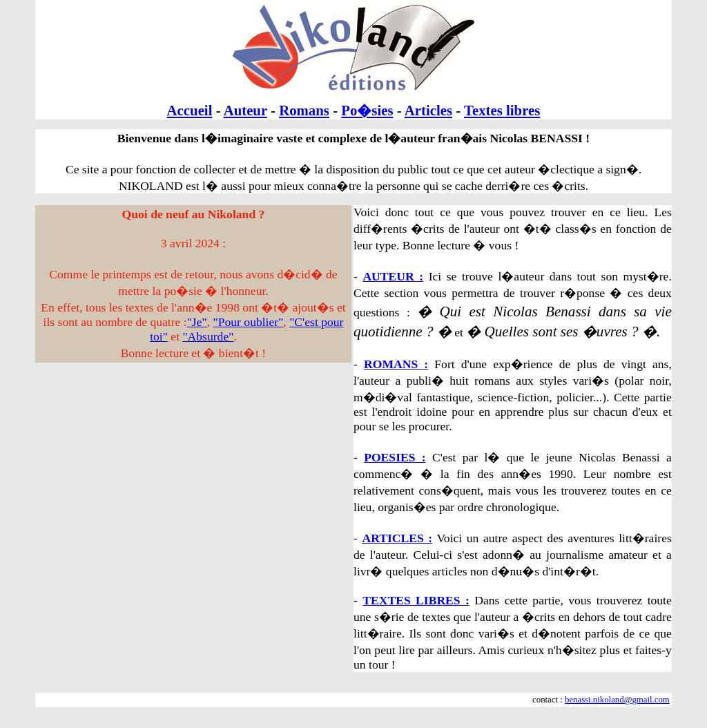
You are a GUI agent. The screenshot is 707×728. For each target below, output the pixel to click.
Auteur (245, 110)
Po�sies (367, 110)
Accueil (190, 110)
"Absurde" (208, 336)
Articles (428, 110)
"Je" (197, 322)
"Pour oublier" (249, 322)
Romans (304, 110)
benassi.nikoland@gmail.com (617, 700)
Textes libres (502, 110)
